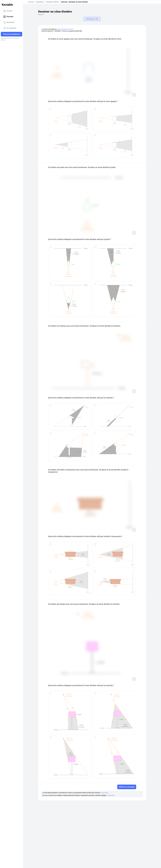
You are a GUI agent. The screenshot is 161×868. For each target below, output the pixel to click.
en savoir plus (104, 793)
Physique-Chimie (52, 2)
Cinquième (40, 2)
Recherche (9, 22)
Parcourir (8, 17)
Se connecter (10, 28)
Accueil (8, 11)
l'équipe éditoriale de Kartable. (65, 29)
